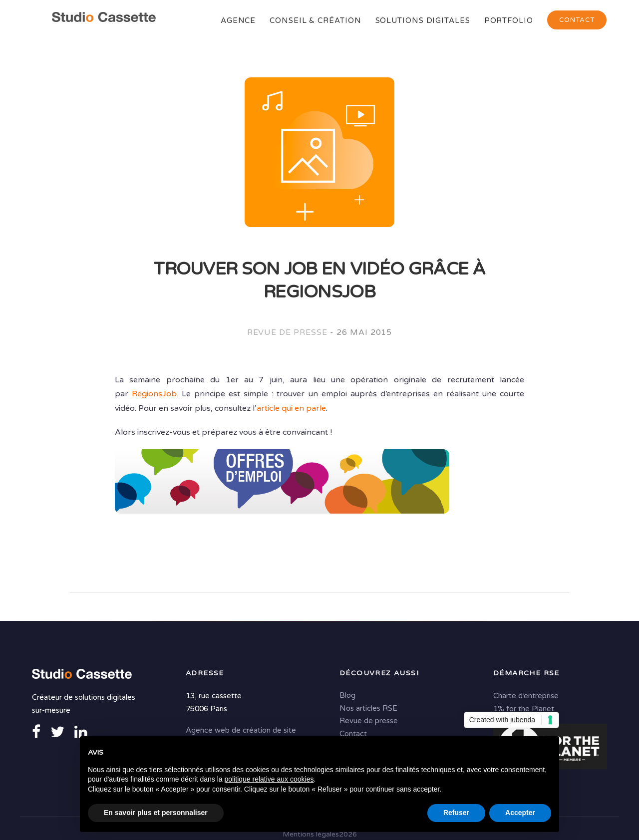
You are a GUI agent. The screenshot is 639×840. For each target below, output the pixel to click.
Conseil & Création (315, 20)
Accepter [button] (520, 813)
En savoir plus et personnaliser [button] (156, 813)
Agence (238, 20)
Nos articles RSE (368, 708)
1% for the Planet (524, 709)
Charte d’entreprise (526, 696)
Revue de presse (287, 332)
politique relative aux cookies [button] (269, 779)
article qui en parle (291, 408)
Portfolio (509, 20)
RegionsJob (154, 394)
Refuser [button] (456, 813)
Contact (577, 20)
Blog (347, 695)
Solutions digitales (423, 20)
